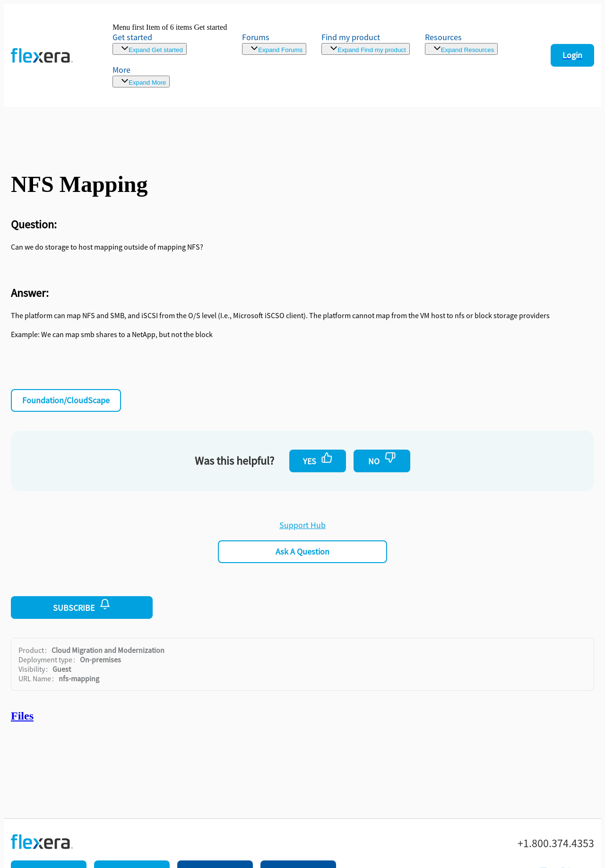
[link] (170, 39)
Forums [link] (256, 37)
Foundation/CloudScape (66, 400)
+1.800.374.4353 (556, 843)
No (382, 459)
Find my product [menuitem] (351, 37)
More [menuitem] (121, 70)
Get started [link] (132, 37)
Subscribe (82, 606)
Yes (318, 459)
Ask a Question (302, 551)
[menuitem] (365, 43)
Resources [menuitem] (443, 37)
